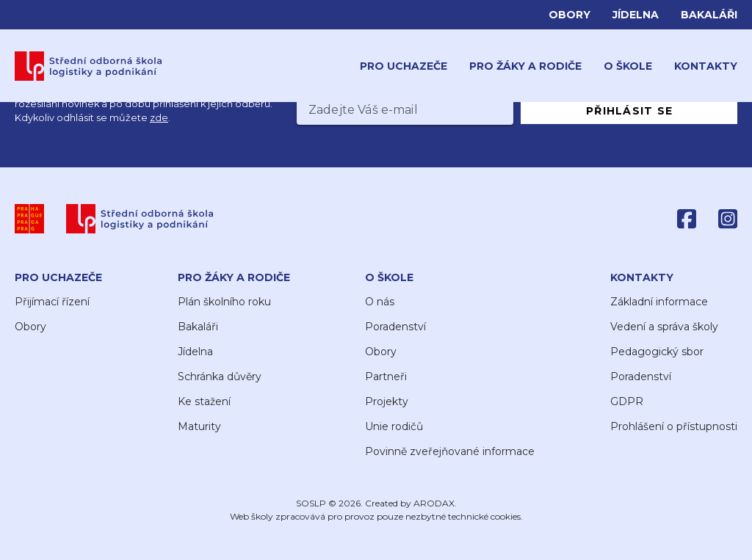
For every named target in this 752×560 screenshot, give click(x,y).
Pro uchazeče (404, 66)
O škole (628, 66)
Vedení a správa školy (664, 327)
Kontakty (706, 66)
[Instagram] (728, 219)
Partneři (386, 377)
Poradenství (395, 327)
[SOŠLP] (140, 219)
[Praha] (29, 219)
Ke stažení (204, 401)
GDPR (627, 401)
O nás (380, 302)
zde (159, 118)
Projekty (387, 401)
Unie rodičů (394, 426)
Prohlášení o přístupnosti (674, 426)
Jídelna (636, 15)
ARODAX (434, 503)
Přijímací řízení (52, 302)
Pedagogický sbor (657, 352)
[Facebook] (687, 219)
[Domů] (88, 66)
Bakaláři (709, 15)
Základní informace (659, 302)
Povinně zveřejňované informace (450, 451)
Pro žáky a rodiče (525, 66)
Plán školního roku (224, 302)
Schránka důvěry (220, 377)
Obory (570, 15)
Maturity (199, 426)
